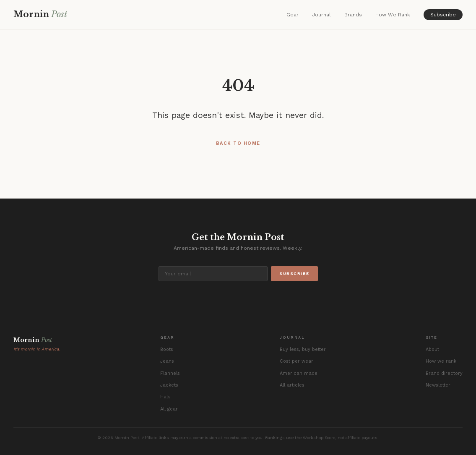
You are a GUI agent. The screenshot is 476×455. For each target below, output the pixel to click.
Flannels (170, 373)
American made (299, 373)
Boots (167, 349)
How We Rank (393, 15)
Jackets (169, 385)
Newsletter (438, 385)
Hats (165, 397)
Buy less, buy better (303, 349)
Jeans (167, 361)
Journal (321, 15)
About (432, 349)
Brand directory (444, 373)
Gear (293, 15)
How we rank (441, 361)
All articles (292, 385)
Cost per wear (297, 361)
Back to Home (238, 143)
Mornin (40, 14)
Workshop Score (319, 438)
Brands (353, 15)
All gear (169, 409)
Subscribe (443, 15)
